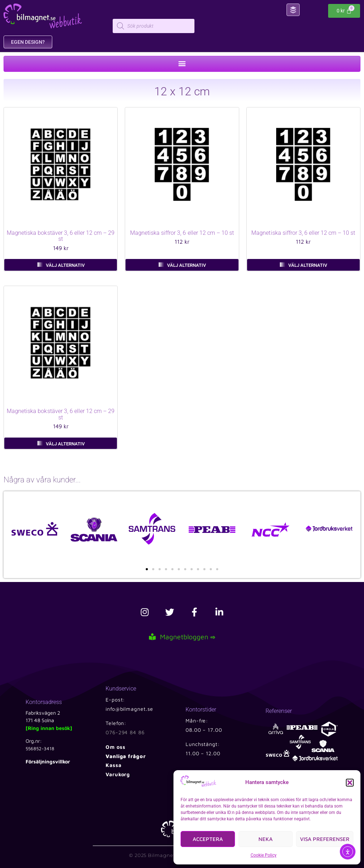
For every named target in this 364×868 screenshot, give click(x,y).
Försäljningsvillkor (48, 761)
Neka (266, 839)
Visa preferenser (325, 839)
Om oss (115, 747)
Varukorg (118, 774)
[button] (350, 783)
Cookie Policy (264, 855)
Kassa (114, 765)
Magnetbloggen (182, 637)
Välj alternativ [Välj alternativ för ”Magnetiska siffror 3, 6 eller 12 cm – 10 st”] (186, 265)
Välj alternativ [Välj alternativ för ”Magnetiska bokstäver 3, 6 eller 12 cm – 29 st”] (65, 265)
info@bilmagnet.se (129, 709)
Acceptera (208, 839)
